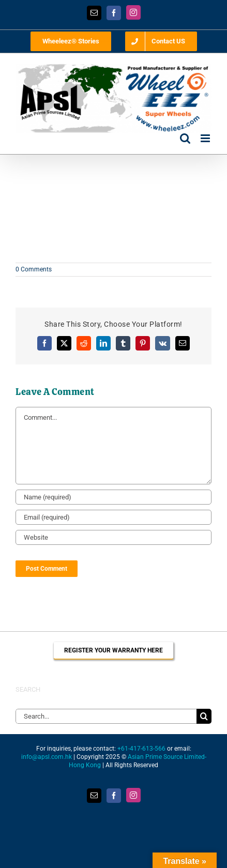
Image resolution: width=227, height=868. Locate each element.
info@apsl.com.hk (47, 757)
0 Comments (34, 269)
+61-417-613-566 (141, 749)
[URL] (114, 537)
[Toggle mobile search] (185, 138)
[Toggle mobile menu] (206, 138)
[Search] (204, 716)
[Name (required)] (114, 497)
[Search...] (106, 716)
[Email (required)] (114, 517)
